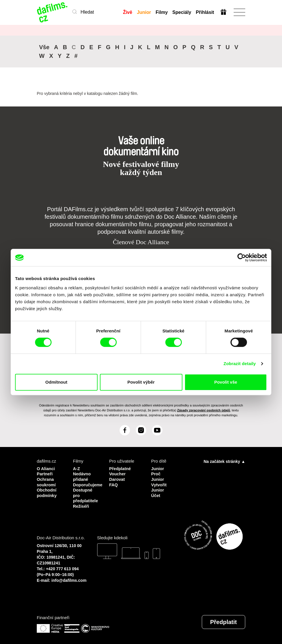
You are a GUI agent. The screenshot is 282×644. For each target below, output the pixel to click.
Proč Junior (158, 476)
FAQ (114, 484)
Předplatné (120, 468)
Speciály (182, 12)
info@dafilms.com (69, 579)
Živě (127, 12)
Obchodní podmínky (47, 492)
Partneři (45, 473)
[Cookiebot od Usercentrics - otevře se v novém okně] (242, 257)
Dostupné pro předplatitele (86, 494)
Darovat (117, 479)
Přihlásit (205, 12)
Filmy (162, 12)
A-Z (77, 468)
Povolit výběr (141, 382)
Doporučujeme (87, 484)
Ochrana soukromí (47, 481)
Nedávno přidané (82, 476)
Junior (144, 12)
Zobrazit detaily (240, 364)
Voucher (118, 473)
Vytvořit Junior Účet (159, 489)
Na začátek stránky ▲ (224, 461)
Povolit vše (226, 382)
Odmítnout (56, 382)
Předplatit (224, 620)
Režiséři (81, 505)
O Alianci (46, 468)
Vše (44, 47)
